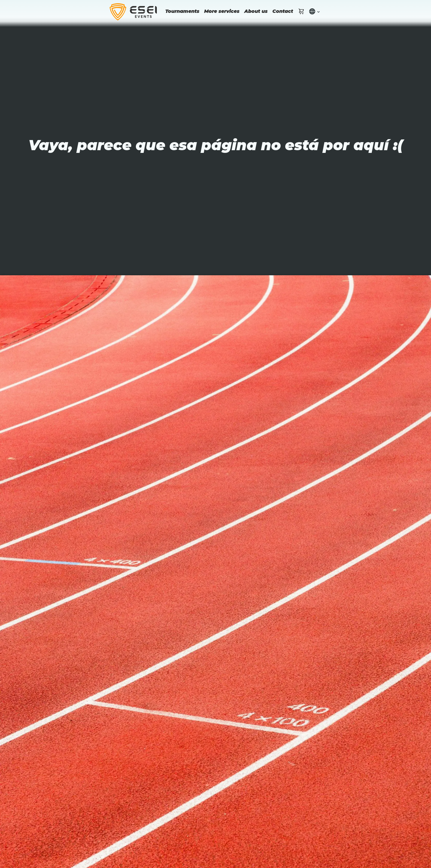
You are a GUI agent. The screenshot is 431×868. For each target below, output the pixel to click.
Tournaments (182, 11)
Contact (283, 11)
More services (222, 11)
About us (256, 11)
